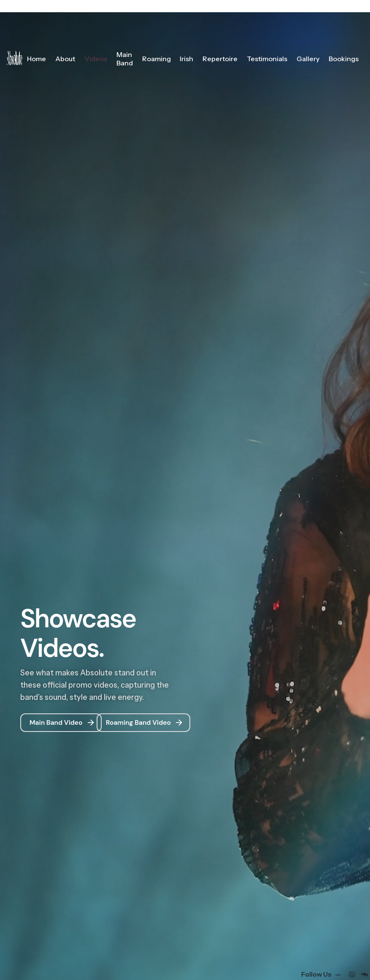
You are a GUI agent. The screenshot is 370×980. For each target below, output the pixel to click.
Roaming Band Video (145, 723)
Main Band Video (63, 723)
